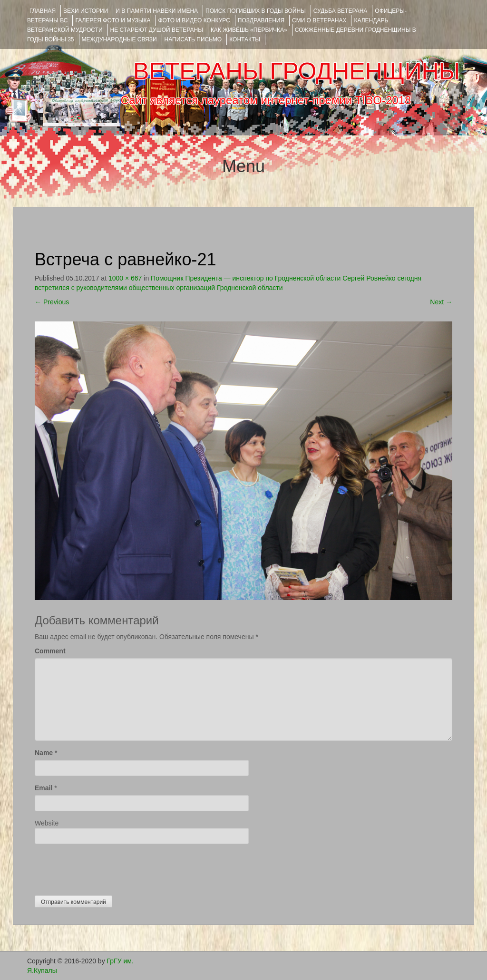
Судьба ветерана (341, 11)
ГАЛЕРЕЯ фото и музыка (113, 20)
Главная (43, 11)
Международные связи (119, 39)
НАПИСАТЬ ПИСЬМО (193, 39)
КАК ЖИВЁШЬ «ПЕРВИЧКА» (249, 30)
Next (441, 302)
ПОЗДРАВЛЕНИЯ (261, 20)
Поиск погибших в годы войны (256, 11)
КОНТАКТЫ (245, 39)
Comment (50, 651)
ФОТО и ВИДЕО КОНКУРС (194, 20)
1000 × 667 (125, 278)
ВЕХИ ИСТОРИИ (86, 11)
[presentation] (107, 867)
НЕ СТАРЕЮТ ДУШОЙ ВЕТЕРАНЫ (157, 30)
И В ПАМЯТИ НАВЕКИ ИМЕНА (157, 11)
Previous (52, 302)
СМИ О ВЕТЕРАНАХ (319, 20)
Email (44, 788)
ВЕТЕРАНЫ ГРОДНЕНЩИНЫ (297, 71)
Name (44, 753)
